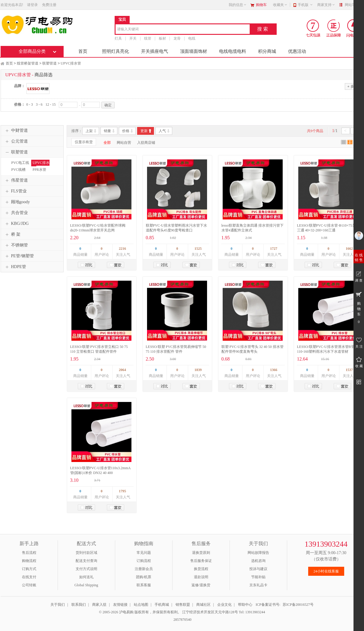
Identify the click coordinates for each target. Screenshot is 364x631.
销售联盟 (183, 605)
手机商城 (162, 605)
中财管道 (16, 131)
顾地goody (17, 202)
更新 (144, 131)
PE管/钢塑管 (19, 256)
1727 (274, 249)
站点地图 (141, 605)
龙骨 (177, 38)
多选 (352, 86)
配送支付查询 (86, 561)
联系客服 (144, 585)
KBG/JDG (16, 224)
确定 (108, 105)
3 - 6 (39, 104)
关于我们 (58, 605)
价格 (126, 131)
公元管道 (16, 141)
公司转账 (29, 585)
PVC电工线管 (20, 165)
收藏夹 (280, 5)
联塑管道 (50, 63)
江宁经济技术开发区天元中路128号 (211, 612)
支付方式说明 (86, 569)
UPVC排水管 (71, 63)
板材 (162, 38)
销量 (107, 131)
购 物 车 (359, 307)
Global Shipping (86, 585)
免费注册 (49, 5)
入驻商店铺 (146, 143)
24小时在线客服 (326, 571)
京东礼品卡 (258, 585)
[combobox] (183, 30)
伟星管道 (16, 180)
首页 (83, 51)
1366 (274, 370)
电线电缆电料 (233, 51)
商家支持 (326, 5)
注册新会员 (144, 569)
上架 (89, 131)
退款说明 (201, 577)
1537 (349, 370)
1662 (349, 249)
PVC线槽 (18, 170)
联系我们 (79, 605)
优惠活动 (297, 51)
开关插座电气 (155, 51)
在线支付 (29, 577)
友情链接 (120, 605)
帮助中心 (245, 605)
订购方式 (29, 569)
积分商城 (267, 51)
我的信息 (238, 5)
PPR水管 (39, 170)
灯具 (118, 38)
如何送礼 (86, 577)
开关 (133, 38)
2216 (122, 249)
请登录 (32, 5)
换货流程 (201, 569)
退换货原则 (201, 553)
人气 (162, 131)
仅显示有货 (84, 142)
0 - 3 (30, 104)
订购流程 (144, 561)
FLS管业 (15, 191)
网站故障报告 (258, 553)
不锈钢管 (16, 245)
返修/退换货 (201, 585)
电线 (192, 38)
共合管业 (16, 213)
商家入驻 (99, 605)
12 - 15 (51, 104)
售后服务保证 (201, 561)
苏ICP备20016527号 (298, 605)
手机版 (305, 5)
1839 (198, 370)
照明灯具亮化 (116, 51)
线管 (148, 38)
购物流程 (29, 561)
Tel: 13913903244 (252, 612)
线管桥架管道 (28, 63)
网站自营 (124, 143)
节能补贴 (258, 577)
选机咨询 (258, 561)
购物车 (261, 5)
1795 (122, 491)
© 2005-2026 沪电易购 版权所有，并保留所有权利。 (140, 612)
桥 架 (12, 234)
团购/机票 (144, 577)
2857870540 (182, 620)
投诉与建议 (258, 569)
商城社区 (203, 605)
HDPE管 (15, 267)
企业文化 (224, 605)
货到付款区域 (86, 553)
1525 (198, 249)
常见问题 (144, 553)
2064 (122, 370)
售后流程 (29, 553)
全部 (107, 143)
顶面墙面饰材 (194, 51)
